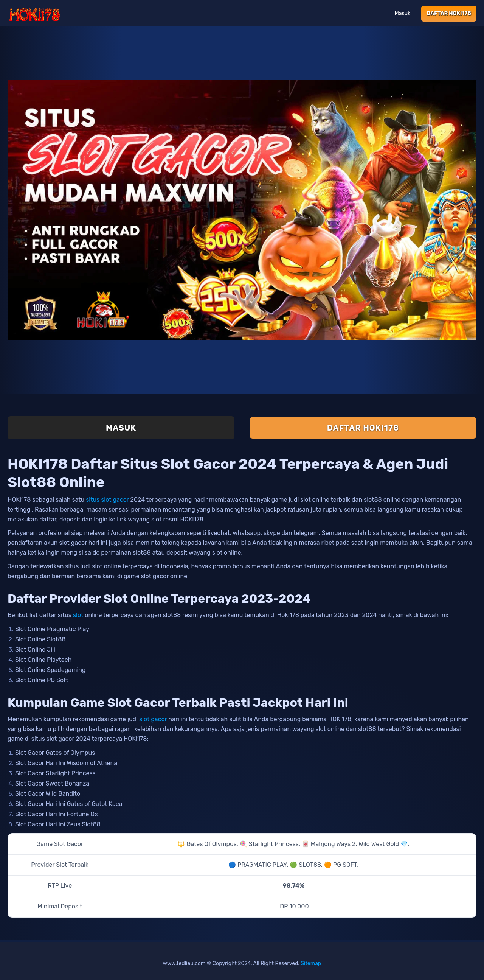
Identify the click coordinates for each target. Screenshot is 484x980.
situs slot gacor (107, 500)
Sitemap (311, 964)
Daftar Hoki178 (449, 13)
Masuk (403, 13)
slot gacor (153, 719)
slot (78, 615)
